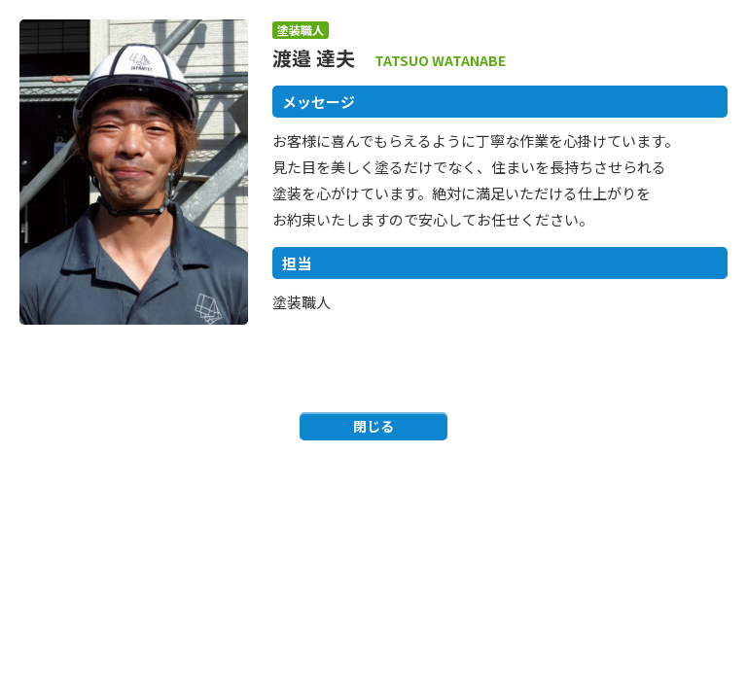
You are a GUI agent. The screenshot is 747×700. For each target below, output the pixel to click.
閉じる (373, 426)
